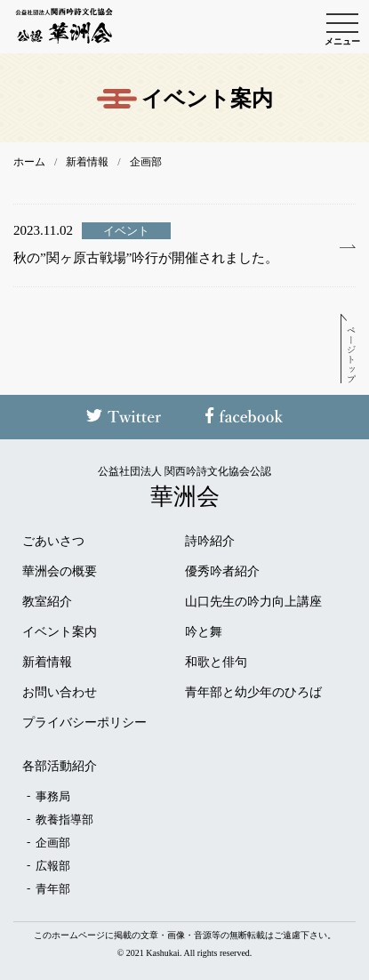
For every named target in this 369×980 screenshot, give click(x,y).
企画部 (53, 843)
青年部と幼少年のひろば (253, 693)
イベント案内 (60, 632)
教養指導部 (64, 819)
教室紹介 (47, 602)
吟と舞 (204, 632)
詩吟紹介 (210, 542)
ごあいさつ (53, 542)
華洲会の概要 (60, 572)
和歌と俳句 (216, 663)
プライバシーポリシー (84, 723)
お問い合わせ (60, 693)
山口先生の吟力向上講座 (253, 602)
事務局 (53, 796)
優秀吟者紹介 (222, 572)
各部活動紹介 (60, 767)
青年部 (53, 889)
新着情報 (47, 663)
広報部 (53, 866)
